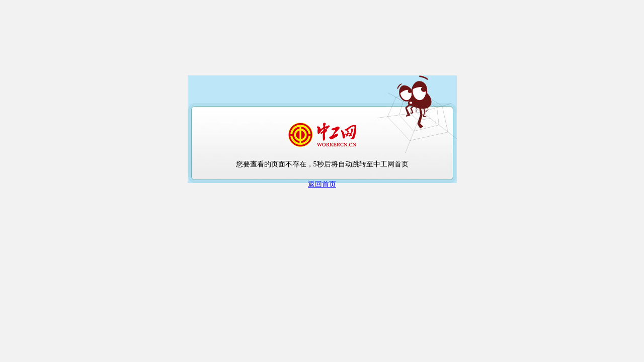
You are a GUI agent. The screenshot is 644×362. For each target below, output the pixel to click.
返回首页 (322, 184)
